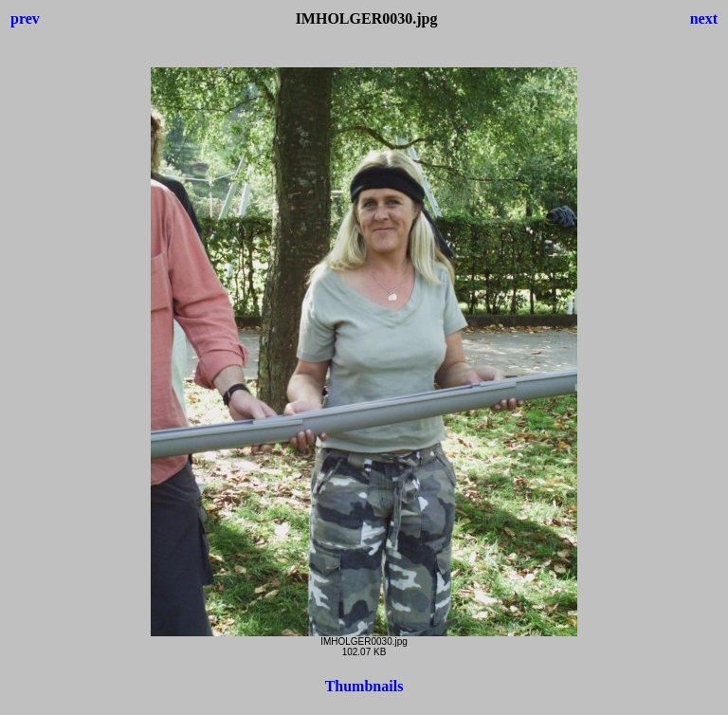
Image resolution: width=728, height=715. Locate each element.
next (704, 18)
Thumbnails (364, 686)
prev (25, 18)
